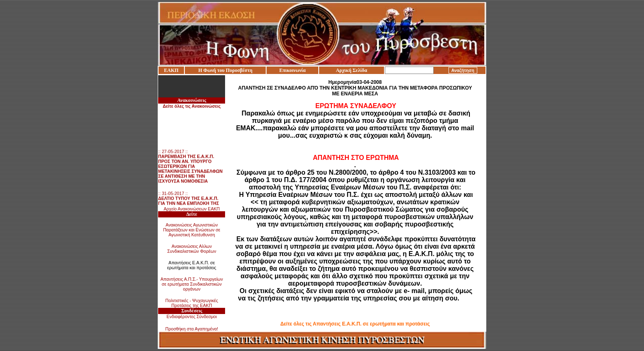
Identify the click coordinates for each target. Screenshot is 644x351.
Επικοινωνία (292, 70)
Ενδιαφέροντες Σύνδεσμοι (192, 316)
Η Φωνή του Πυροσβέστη (225, 70)
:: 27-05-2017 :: (190, 167)
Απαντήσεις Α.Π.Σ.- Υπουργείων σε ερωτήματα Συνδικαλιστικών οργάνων (192, 284)
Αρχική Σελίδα (352, 70)
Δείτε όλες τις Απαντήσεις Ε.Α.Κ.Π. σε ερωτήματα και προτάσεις (355, 324)
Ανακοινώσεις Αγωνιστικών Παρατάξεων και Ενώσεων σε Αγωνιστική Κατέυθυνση (192, 230)
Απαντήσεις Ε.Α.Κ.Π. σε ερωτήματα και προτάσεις (192, 265)
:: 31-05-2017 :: (189, 204)
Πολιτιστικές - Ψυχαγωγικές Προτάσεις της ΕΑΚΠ (192, 303)
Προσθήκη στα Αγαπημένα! (192, 329)
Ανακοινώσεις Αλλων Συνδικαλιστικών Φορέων (192, 249)
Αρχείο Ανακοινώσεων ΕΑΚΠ (192, 209)
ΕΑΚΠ (171, 70)
